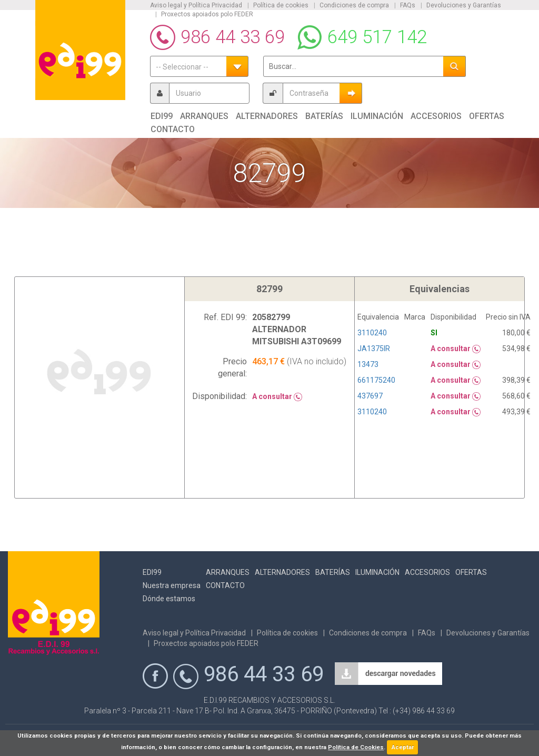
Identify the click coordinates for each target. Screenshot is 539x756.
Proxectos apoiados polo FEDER (207, 14)
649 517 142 (377, 37)
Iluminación (377, 572)
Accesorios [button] (436, 116)
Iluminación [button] (377, 116)
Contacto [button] (173, 129)
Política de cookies (281, 5)
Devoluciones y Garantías (464, 5)
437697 (370, 396)
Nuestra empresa (172, 585)
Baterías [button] (324, 116)
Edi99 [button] (162, 116)
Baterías (333, 572)
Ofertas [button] (487, 116)
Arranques (228, 572)
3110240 (372, 333)
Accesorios (427, 572)
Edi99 (152, 572)
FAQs (408, 5)
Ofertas (471, 572)
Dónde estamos (169, 599)
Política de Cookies (356, 747)
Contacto (225, 585)
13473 (368, 364)
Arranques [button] (204, 116)
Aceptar (403, 747)
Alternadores (282, 572)
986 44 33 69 (233, 37)
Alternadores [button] (267, 116)
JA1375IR (374, 349)
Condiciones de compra (354, 5)
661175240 (376, 380)
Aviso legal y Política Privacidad (196, 5)
